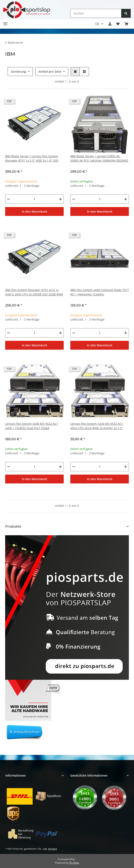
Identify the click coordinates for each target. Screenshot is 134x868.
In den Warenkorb (35, 211)
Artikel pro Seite (50, 72)
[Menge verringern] (8, 199)
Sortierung (18, 72)
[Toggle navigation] (5, 22)
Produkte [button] (13, 526)
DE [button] (97, 24)
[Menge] (34, 199)
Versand (52, 849)
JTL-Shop (74, 863)
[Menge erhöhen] (60, 199)
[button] (110, 24)
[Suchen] (96, 13)
